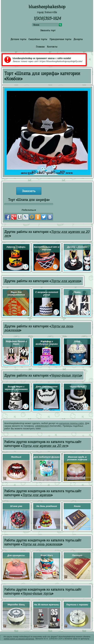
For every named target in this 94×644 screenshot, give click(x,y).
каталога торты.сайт (72, 423)
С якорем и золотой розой (47, 293)
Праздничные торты (60, 39)
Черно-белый (77, 387)
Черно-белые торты (66, 375)
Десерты (78, 39)
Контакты (52, 47)
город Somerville (47, 12)
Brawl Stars (47, 555)
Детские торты (18, 39)
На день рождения (47, 506)
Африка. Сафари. (16, 247)
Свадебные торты (38, 39)
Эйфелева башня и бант (16, 343)
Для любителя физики (47, 457)
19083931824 (42, 426)
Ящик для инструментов (16, 293)
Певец (77, 292)
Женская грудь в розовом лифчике (77, 458)
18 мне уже (16, 506)
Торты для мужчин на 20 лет (45, 446)
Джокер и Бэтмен (77, 247)
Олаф (77, 341)
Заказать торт (48, 30)
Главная (40, 47)
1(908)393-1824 (47, 18)
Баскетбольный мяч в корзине (47, 248)
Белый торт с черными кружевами (16, 388)
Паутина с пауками (77, 605)
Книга (77, 506)
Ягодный (16, 457)
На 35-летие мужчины (47, 605)
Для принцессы (16, 555)
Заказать (29, 191)
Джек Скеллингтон (47, 387)
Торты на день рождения (42, 544)
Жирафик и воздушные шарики (47, 343)
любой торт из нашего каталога (19, 639)
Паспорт (77, 555)
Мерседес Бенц (16, 605)
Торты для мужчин (65, 281)
